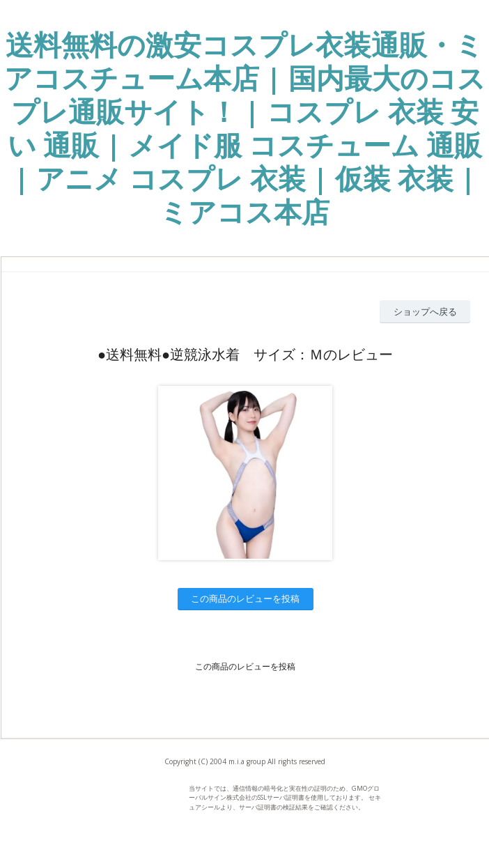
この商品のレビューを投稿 (245, 598)
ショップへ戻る (425, 311)
